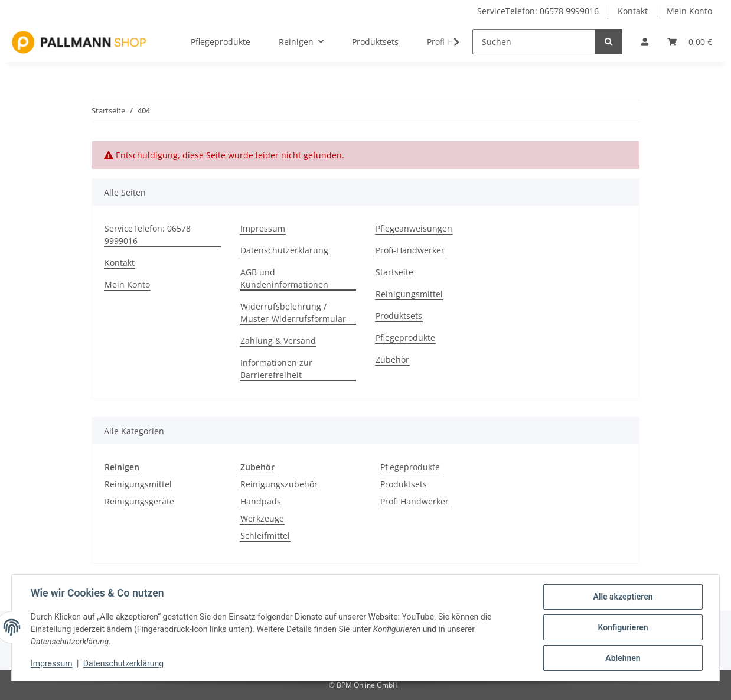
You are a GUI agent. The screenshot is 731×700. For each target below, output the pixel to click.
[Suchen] (534, 42)
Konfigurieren (623, 627)
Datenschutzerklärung (284, 250)
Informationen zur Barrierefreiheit (276, 369)
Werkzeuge (262, 518)
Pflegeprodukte (405, 338)
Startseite (394, 272)
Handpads (261, 501)
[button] (645, 42)
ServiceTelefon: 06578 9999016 (538, 11)
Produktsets (399, 316)
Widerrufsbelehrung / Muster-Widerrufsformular (293, 312)
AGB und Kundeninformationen (284, 278)
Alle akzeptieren (623, 597)
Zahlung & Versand (278, 341)
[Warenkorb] (690, 42)
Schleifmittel (265, 535)
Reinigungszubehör (279, 484)
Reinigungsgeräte (139, 501)
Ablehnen (623, 658)
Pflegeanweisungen (414, 228)
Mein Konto (689, 11)
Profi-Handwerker (410, 250)
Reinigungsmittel (409, 294)
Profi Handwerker (415, 501)
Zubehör (392, 359)
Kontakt (633, 11)
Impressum (263, 228)
